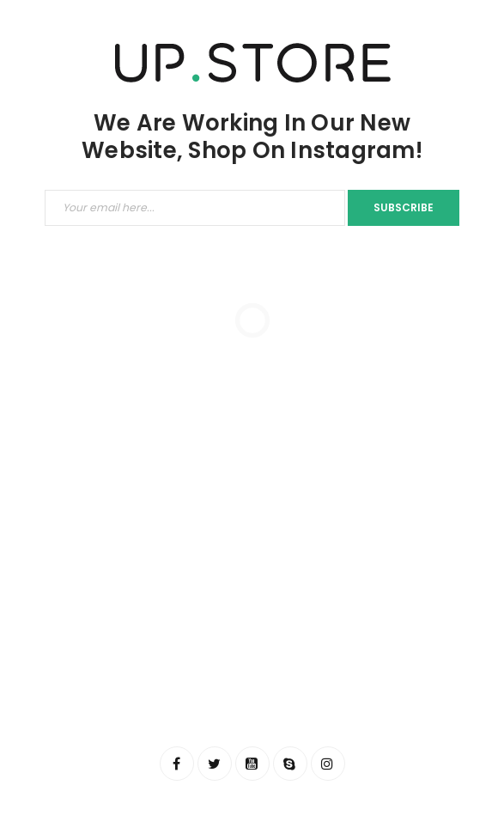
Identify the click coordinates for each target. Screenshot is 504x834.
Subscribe (404, 207)
